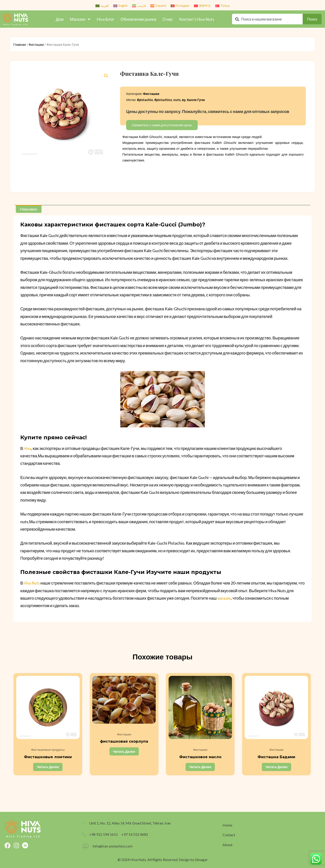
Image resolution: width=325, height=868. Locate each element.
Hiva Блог (105, 19)
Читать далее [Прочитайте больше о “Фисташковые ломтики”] (48, 768)
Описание (29, 209)
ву (184, 100)
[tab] (29, 209)
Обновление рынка (138, 19)
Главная (20, 44)
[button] (106, 76)
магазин (225, 598)
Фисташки (37, 44)
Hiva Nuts (32, 583)
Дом (60, 19)
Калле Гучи (196, 100)
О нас (168, 19)
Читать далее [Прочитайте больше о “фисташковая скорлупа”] (124, 752)
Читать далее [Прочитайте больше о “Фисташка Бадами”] (277, 768)
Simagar (201, 860)
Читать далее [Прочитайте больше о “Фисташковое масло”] (201, 768)
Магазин (80, 19)
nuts (177, 100)
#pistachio (145, 100)
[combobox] (267, 19)
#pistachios (163, 100)
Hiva (28, 448)
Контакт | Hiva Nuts (197, 19)
